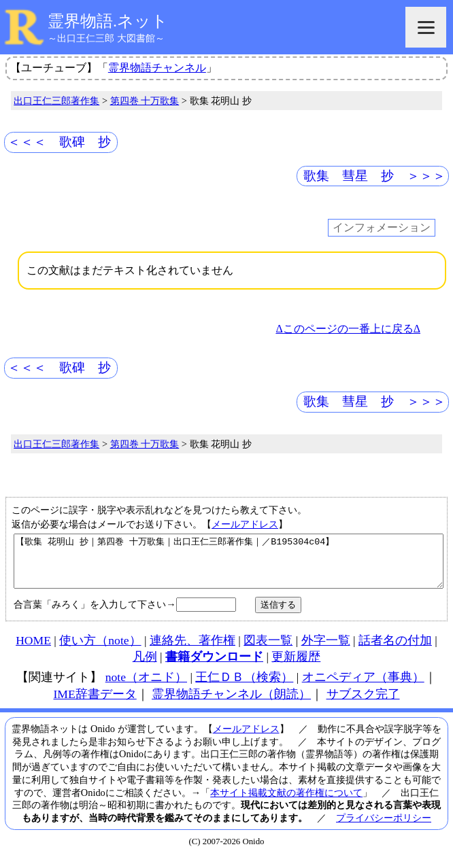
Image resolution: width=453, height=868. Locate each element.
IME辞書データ (95, 704)
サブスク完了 (363, 704)
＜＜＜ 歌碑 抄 (59, 142)
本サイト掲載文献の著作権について (286, 803)
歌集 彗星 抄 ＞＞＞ (374, 176)
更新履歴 (296, 667)
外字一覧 (326, 650)
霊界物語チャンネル (157, 68)
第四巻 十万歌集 (145, 101)
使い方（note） (100, 650)
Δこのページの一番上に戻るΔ (348, 329)
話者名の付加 (395, 650)
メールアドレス (245, 524)
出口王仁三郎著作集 (56, 101)
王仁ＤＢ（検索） (244, 687)
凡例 (145, 667)
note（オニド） (146, 687)
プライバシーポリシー (384, 828)
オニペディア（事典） (363, 687)
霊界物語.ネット (108, 21)
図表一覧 (268, 650)
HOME (33, 650)
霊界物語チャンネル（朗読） (231, 704)
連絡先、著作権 (192, 650)
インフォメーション (382, 228)
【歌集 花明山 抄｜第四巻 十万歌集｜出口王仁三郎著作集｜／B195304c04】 (229, 566)
